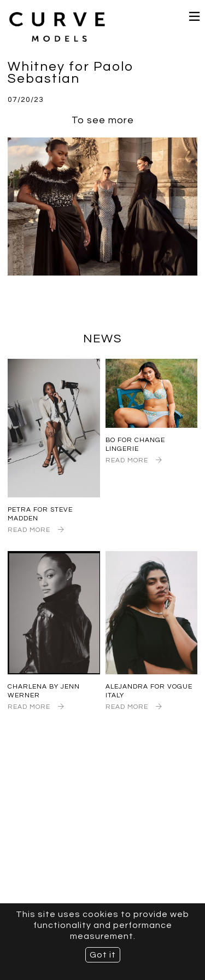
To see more (103, 120)
